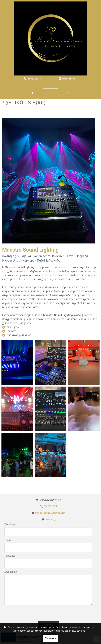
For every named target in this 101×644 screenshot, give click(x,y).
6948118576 (69, 79)
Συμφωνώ (51, 638)
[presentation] (48, 616)
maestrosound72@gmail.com (50, 513)
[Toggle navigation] (50, 85)
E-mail (8, 540)
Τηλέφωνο (10, 556)
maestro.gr (50, 519)
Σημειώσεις (11, 572)
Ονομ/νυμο (10, 524)
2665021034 (34, 79)
